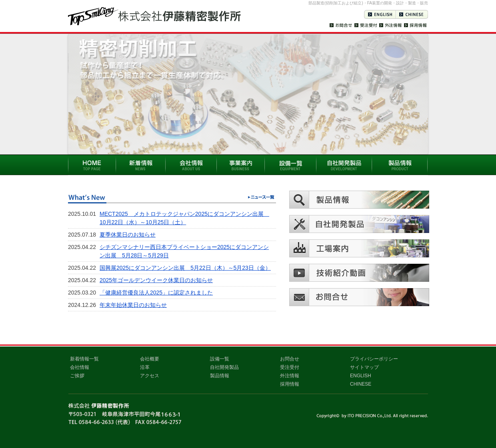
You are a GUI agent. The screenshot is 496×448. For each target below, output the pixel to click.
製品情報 (220, 376)
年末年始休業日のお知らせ (133, 305)
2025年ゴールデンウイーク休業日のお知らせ (156, 280)
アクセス (150, 376)
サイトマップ (364, 367)
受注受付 (290, 367)
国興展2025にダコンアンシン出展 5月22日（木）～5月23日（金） (185, 268)
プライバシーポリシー (374, 359)
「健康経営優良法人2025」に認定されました (156, 293)
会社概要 (150, 359)
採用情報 (290, 384)
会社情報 (80, 367)
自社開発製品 (224, 367)
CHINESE (361, 384)
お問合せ (290, 359)
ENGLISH (361, 376)
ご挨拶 (77, 376)
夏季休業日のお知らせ (128, 235)
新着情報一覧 (84, 359)
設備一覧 (220, 359)
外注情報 (290, 376)
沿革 (145, 367)
